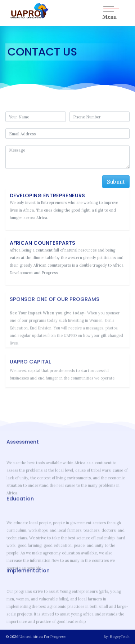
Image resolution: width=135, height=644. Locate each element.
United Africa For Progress (42, 637)
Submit (116, 182)
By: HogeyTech (117, 637)
